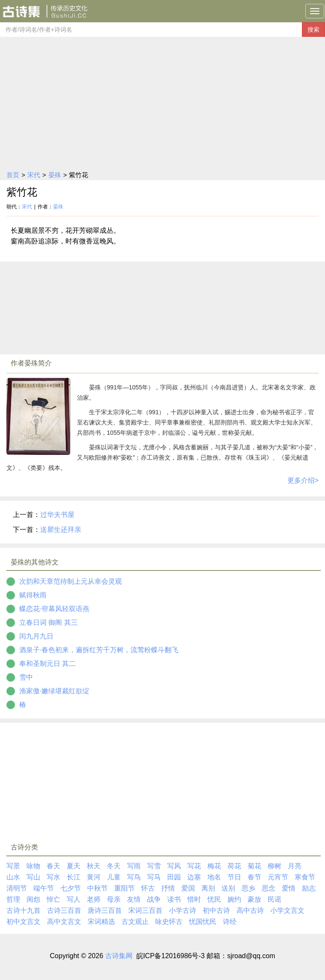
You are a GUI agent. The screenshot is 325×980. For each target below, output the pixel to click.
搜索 (313, 30)
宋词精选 (101, 922)
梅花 (214, 866)
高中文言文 (64, 922)
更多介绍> (303, 480)
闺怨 (33, 899)
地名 (214, 877)
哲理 (13, 899)
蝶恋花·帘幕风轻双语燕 (54, 609)
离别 (208, 888)
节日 (234, 877)
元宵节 (278, 877)
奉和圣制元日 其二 (47, 664)
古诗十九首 (24, 910)
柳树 (275, 866)
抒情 (168, 888)
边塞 (194, 877)
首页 (13, 175)
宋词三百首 (145, 910)
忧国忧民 (203, 922)
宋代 (34, 175)
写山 (33, 877)
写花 (194, 866)
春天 (53, 866)
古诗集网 (119, 956)
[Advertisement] (162, 101)
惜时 (194, 899)
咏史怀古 (169, 922)
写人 (74, 899)
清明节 (17, 888)
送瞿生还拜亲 (61, 530)
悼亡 (53, 899)
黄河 (94, 877)
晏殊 (55, 175)
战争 (154, 899)
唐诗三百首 (105, 910)
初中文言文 (24, 922)
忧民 (214, 899)
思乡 (248, 888)
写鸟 (134, 877)
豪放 (254, 899)
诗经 (230, 922)
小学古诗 (183, 910)
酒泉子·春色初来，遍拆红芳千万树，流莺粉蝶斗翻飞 (99, 650)
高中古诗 (250, 910)
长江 (74, 877)
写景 (13, 866)
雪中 (26, 677)
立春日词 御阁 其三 (49, 622)
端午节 (44, 888)
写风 (174, 866)
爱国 (188, 888)
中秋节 (97, 888)
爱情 (289, 888)
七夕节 (71, 888)
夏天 (74, 866)
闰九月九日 (36, 636)
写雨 (134, 866)
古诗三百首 (64, 910)
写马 (154, 877)
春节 (254, 877)
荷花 (234, 866)
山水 (13, 877)
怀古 (148, 888)
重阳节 (124, 888)
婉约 (234, 899)
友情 (134, 899)
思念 (269, 888)
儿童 (114, 877)
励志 (309, 888)
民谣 (275, 899)
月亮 (295, 866)
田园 (174, 877)
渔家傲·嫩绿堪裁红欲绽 (54, 691)
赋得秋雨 (33, 595)
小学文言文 (287, 910)
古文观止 (135, 922)
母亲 (114, 899)
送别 (228, 888)
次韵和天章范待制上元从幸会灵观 (71, 581)
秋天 (94, 866)
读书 (174, 899)
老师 (94, 899)
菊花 (254, 866)
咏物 (33, 866)
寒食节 (305, 877)
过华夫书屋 (57, 515)
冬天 (114, 866)
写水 (53, 877)
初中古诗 (216, 910)
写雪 (154, 866)
